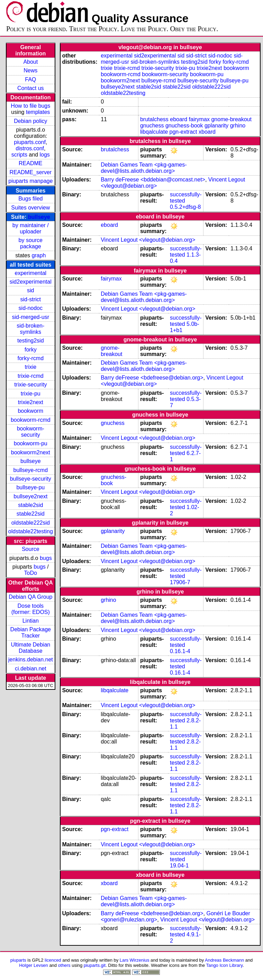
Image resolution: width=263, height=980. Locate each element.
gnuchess (152, 126)
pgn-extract (183, 132)
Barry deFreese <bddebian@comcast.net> (153, 180)
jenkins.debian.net (31, 660)
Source (31, 549)
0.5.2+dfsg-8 (185, 207)
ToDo (31, 573)
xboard (207, 132)
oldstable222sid (31, 523)
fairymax (199, 119)
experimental (30, 273)
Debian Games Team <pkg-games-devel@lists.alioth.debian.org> (144, 168)
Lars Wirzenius (135, 960)
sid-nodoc (31, 308)
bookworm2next (31, 452)
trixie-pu (31, 394)
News (30, 70)
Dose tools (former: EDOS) (31, 609)
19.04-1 (179, 866)
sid (30, 290)
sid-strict (31, 299)
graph (39, 255)
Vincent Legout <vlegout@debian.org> (148, 240)
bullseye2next (30, 496)
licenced (53, 960)
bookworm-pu (31, 443)
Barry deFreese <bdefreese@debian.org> (152, 378)
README (30, 163)
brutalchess (154, 119)
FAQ (30, 79)
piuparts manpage (30, 181)
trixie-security (30, 385)
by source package (31, 243)
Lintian (31, 621)
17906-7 (180, 582)
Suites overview (30, 208)
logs (45, 155)
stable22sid (31, 514)
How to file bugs (30, 106)
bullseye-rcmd (30, 470)
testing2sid (31, 341)
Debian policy (30, 121)
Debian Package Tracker (31, 632)
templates (38, 112)
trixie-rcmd (31, 376)
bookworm (30, 411)
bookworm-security (31, 432)
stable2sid (30, 505)
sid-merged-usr (30, 317)
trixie (30, 367)
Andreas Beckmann (224, 960)
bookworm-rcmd (31, 420)
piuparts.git (95, 965)
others (64, 965)
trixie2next (31, 402)
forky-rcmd (31, 358)
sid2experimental (31, 282)
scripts (19, 155)
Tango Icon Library (225, 965)
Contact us (30, 88)
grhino (238, 126)
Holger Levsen (34, 965)
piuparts (18, 960)
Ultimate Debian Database (30, 648)
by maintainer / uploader (31, 228)
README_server (30, 172)
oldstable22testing (31, 531)
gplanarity (216, 126)
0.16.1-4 (180, 651)
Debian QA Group (30, 597)
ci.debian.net (31, 669)
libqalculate (154, 132)
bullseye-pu (30, 487)
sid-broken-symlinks (30, 329)
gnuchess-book (184, 126)
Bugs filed (30, 199)
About (30, 62)
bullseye (39, 217)
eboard (179, 119)
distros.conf (30, 148)
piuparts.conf (30, 142)
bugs (46, 558)
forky (31, 350)
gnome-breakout (231, 119)
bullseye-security (31, 479)
